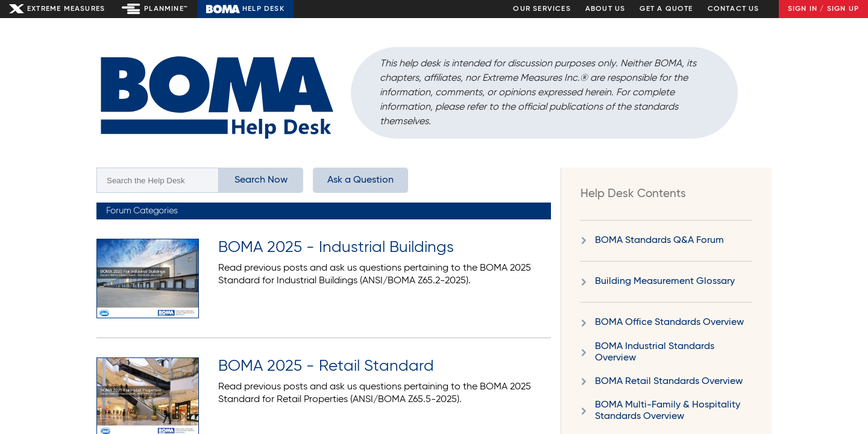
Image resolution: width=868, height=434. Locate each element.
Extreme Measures (66, 9)
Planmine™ (166, 9)
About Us (605, 9)
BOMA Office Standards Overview (669, 322)
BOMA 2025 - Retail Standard (326, 366)
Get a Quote (666, 9)
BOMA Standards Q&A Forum (659, 241)
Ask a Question (360, 180)
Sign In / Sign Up (823, 9)
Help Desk (263, 9)
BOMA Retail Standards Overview (669, 382)
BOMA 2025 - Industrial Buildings (336, 248)
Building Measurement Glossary (665, 281)
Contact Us (734, 9)
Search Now (261, 180)
